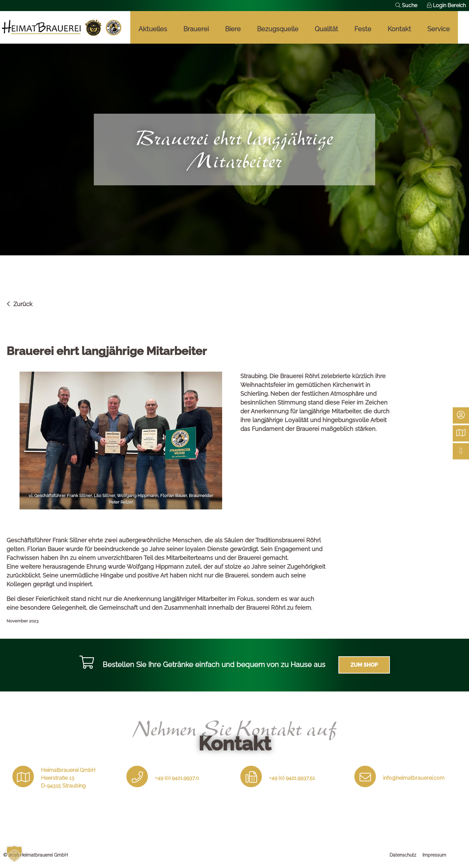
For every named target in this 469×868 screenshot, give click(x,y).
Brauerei (196, 29)
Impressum (434, 855)
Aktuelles (153, 29)
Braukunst (62, 27)
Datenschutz (403, 855)
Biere (233, 29)
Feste (363, 29)
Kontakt (399, 29)
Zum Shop (364, 665)
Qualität (326, 29)
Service (439, 29)
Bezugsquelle (278, 29)
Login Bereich (446, 5)
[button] (14, 854)
